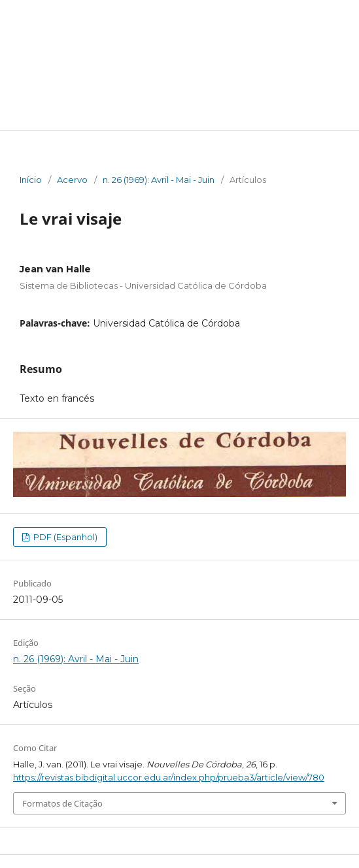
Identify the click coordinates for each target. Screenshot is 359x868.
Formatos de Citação (62, 803)
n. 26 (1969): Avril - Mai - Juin (159, 180)
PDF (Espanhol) (64, 537)
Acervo (72, 180)
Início (31, 180)
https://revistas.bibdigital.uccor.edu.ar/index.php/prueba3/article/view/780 (169, 777)
